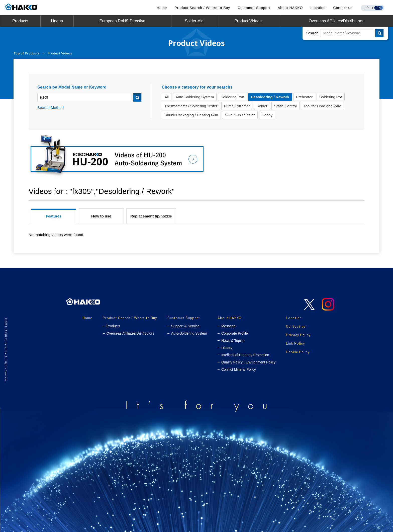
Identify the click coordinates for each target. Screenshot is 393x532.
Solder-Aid (194, 21)
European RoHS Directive (122, 21)
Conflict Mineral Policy (239, 369)
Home (162, 8)
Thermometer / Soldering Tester (191, 106)
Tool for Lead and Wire (322, 106)
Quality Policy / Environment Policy (248, 362)
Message (228, 326)
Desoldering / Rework (270, 97)
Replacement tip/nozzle (151, 216)
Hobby (267, 115)
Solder (262, 106)
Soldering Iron (232, 97)
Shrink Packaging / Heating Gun (191, 115)
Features (54, 216)
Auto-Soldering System (195, 97)
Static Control (285, 106)
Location (318, 8)
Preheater (304, 97)
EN (379, 8)
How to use (101, 216)
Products (20, 21)
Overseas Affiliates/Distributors (336, 21)
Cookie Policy (298, 352)
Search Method (51, 107)
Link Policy (295, 343)
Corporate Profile (235, 333)
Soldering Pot (331, 97)
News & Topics (233, 341)
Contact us (343, 8)
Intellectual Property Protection (245, 355)
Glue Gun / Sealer (240, 115)
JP (367, 8)
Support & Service (185, 326)
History (227, 348)
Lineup (57, 21)
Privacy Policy (298, 335)
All (167, 97)
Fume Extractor (237, 106)
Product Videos (248, 21)
